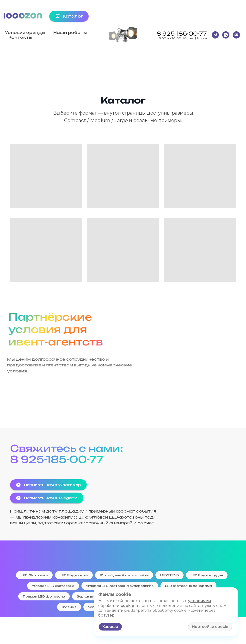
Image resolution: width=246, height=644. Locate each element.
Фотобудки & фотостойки (124, 575)
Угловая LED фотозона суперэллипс (120, 586)
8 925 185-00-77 (182, 34)
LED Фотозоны (34, 575)
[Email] (236, 35)
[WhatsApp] (226, 35)
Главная (69, 607)
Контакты (20, 37)
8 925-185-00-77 (57, 459)
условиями (200, 601)
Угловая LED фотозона (53, 586)
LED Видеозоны (74, 575)
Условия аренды (25, 33)
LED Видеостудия (207, 575)
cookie (127, 606)
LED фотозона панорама (188, 586)
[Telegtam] (215, 35)
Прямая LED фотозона (44, 596)
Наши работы (70, 33)
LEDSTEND (169, 575)
